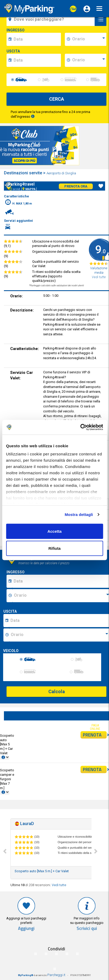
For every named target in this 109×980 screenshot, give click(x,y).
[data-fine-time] (88, 60)
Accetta (54, 531)
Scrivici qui (87, 928)
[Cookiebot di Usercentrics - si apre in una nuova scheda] (80, 427)
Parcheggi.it (56, 975)
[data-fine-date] (36, 60)
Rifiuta (54, 548)
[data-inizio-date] (36, 39)
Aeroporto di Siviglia (62, 173)
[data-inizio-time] (88, 39)
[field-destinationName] (51, 19)
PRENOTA (95, 735)
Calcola (57, 691)
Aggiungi (26, 928)
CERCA (57, 99)
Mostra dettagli (79, 515)
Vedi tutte (59, 885)
